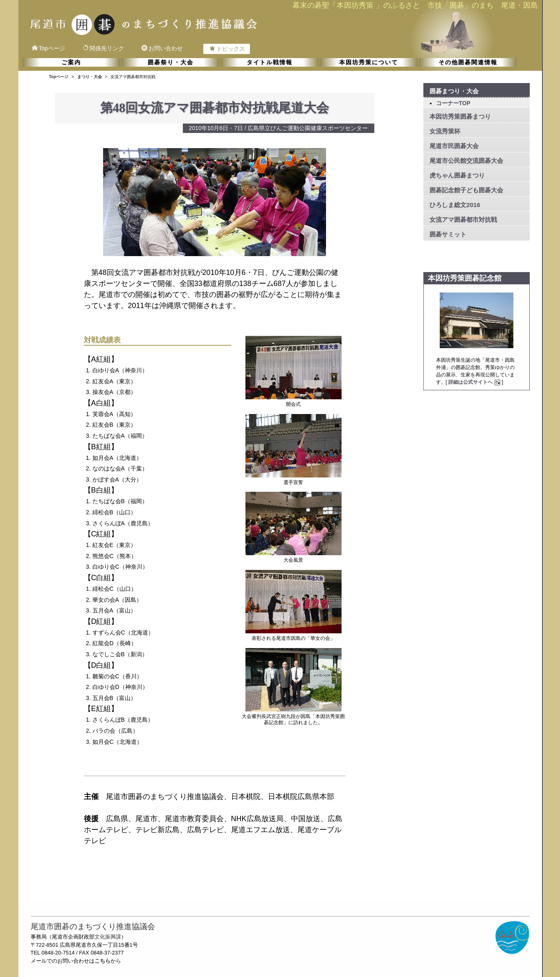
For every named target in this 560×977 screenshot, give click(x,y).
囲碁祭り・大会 (171, 62)
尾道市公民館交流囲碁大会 (466, 161)
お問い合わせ (162, 48)
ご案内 (71, 62)
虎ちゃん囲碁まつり (457, 175)
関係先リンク (103, 48)
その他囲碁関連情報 (468, 62)
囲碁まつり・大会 (454, 91)
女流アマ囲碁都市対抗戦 (463, 219)
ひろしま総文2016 (455, 205)
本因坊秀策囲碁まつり (460, 116)
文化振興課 (108, 937)
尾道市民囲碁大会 (454, 146)
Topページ (49, 48)
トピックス (227, 49)
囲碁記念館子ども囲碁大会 (466, 190)
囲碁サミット (448, 234)
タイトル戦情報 (270, 62)
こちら (102, 961)
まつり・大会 (90, 77)
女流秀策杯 (445, 131)
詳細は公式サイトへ (475, 382)
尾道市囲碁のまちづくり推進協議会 (93, 926)
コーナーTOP (453, 103)
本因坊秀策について (369, 62)
